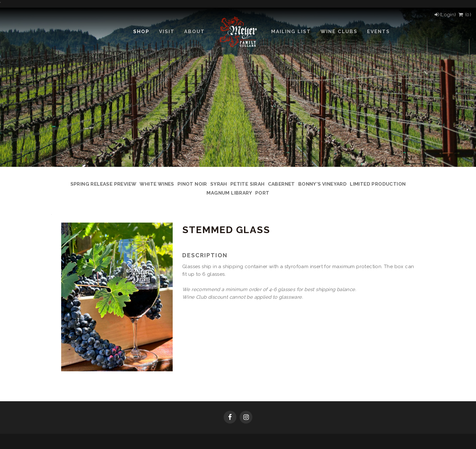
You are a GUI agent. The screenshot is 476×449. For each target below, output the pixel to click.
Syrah (219, 184)
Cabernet (281, 184)
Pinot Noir (192, 184)
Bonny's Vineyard (322, 184)
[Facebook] (230, 418)
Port (262, 193)
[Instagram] (246, 418)
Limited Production (378, 184)
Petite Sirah (248, 184)
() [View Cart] (464, 15)
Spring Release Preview (104, 184)
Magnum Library (229, 193)
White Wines (157, 184)
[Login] (445, 15)
